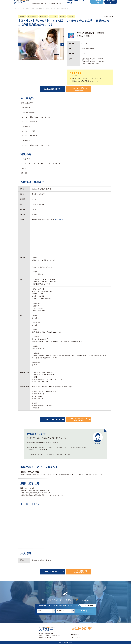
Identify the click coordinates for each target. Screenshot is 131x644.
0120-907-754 (82, 629)
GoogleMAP (61, 220)
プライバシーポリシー (78, 637)
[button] (20, 44)
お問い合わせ (76, 634)
